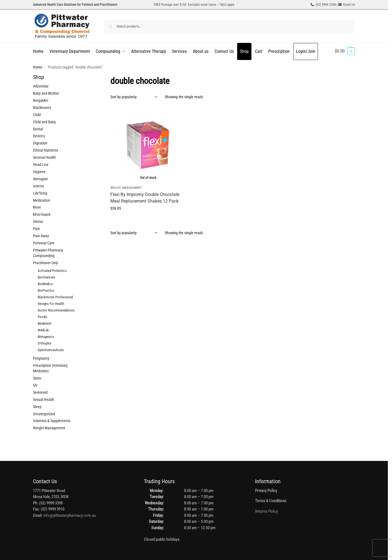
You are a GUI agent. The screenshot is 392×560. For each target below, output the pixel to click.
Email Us (349, 5)
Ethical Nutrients (46, 150)
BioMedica (45, 284)
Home (38, 67)
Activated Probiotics (52, 271)
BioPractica (46, 290)
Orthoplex (45, 343)
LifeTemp (40, 193)
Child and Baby (44, 122)
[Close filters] (89, 78)
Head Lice (41, 165)
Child (37, 115)
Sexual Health (44, 400)
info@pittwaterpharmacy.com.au (70, 515)
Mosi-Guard (42, 214)
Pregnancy (41, 358)
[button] (345, 51)
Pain (36, 229)
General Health (44, 157)
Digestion (40, 143)
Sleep (37, 407)
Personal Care (44, 243)
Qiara (37, 378)
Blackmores (42, 108)
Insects (39, 186)
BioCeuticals (46, 277)
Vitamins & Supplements (52, 421)
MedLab (43, 330)
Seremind (40, 392)
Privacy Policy (266, 491)
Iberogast (40, 179)
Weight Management (126, 188)
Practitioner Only (46, 263)
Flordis (43, 317)
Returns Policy (266, 511)
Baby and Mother (46, 93)
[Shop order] (134, 97)
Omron (38, 222)
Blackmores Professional (55, 297)
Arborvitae (41, 86)
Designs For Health (51, 304)
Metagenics (46, 337)
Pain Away (41, 236)
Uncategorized (44, 414)
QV (35, 385)
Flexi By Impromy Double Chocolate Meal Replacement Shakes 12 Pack (145, 198)
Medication (42, 200)
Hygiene (39, 172)
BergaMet (41, 100)
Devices (39, 136)
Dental (38, 129)
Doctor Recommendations (56, 310)
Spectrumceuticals (51, 350)
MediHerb (44, 323)
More (37, 207)
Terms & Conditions (271, 501)
